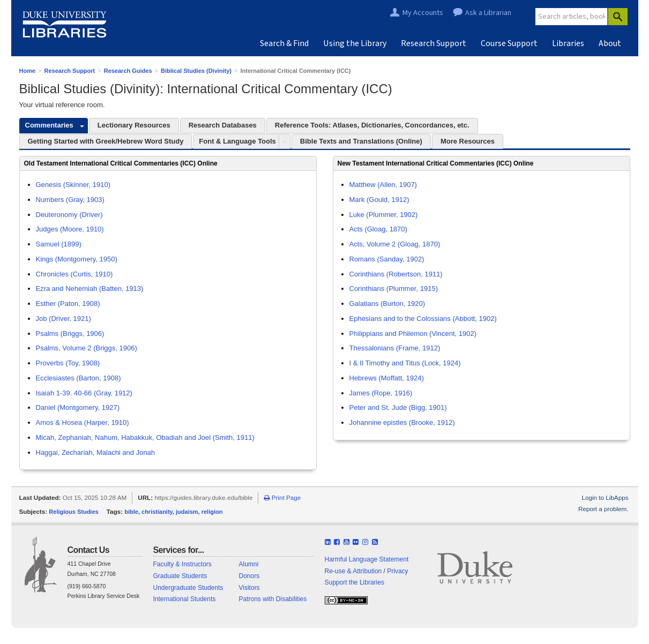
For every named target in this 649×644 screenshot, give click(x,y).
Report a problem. (603, 509)
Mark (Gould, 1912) (379, 200)
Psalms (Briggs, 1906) (70, 334)
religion (212, 512)
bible (131, 512)
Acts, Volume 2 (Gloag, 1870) (395, 244)
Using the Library (355, 43)
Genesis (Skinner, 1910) (73, 185)
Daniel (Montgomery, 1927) (78, 407)
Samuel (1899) (59, 244)
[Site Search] (572, 17)
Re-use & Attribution (353, 571)
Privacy (397, 571)
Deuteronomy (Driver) (69, 215)
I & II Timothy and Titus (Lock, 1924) (405, 363)
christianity (157, 512)
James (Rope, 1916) (381, 393)
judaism (187, 512)
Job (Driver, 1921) (64, 319)
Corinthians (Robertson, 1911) (396, 274)
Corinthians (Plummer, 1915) (394, 289)
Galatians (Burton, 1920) (387, 304)
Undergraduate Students (188, 588)
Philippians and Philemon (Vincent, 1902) (413, 334)
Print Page (282, 497)
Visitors (249, 588)
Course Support (509, 43)
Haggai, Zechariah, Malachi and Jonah (96, 452)
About (610, 43)
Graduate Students (180, 576)
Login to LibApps (605, 497)
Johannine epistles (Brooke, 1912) (402, 422)
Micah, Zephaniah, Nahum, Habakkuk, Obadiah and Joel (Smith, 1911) (145, 437)
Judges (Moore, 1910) (70, 229)
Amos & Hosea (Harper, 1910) (83, 422)
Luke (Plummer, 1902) (384, 215)
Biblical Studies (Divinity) (196, 71)
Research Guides (128, 71)
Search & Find (284, 43)
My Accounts (423, 13)
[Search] (617, 17)
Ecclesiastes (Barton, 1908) (79, 378)
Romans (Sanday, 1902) (387, 259)
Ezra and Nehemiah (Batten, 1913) (90, 289)
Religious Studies (73, 512)
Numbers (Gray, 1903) (70, 200)
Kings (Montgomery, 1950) (77, 259)
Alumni (249, 564)
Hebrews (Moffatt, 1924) (387, 378)
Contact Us (88, 550)
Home (28, 71)
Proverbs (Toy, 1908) (68, 363)
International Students (185, 599)
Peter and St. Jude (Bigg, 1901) (398, 407)
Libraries (568, 43)
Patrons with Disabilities (273, 599)
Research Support (434, 43)
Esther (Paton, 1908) (68, 304)
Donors (249, 576)
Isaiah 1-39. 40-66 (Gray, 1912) (84, 393)
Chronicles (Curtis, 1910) (74, 274)
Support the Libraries (355, 582)
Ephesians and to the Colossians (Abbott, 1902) (423, 319)
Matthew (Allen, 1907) (383, 185)
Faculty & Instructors (182, 564)
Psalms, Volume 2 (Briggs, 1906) (87, 348)
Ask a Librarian (488, 13)
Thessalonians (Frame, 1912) (395, 348)
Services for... (179, 550)
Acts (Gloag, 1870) (378, 229)
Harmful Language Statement (367, 559)
